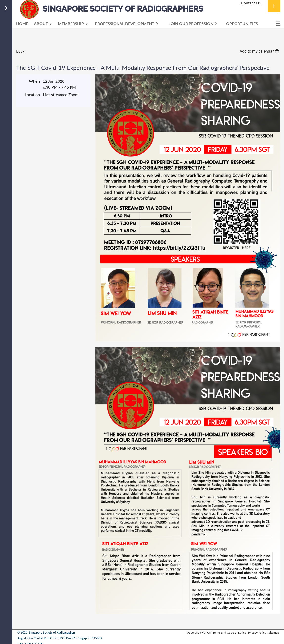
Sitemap (274, 632)
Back (20, 51)
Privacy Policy (257, 632)
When (34, 81)
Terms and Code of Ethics (229, 632)
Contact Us (251, 3)
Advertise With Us (199, 632)
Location (32, 94)
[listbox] (260, 51)
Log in (274, 6)
